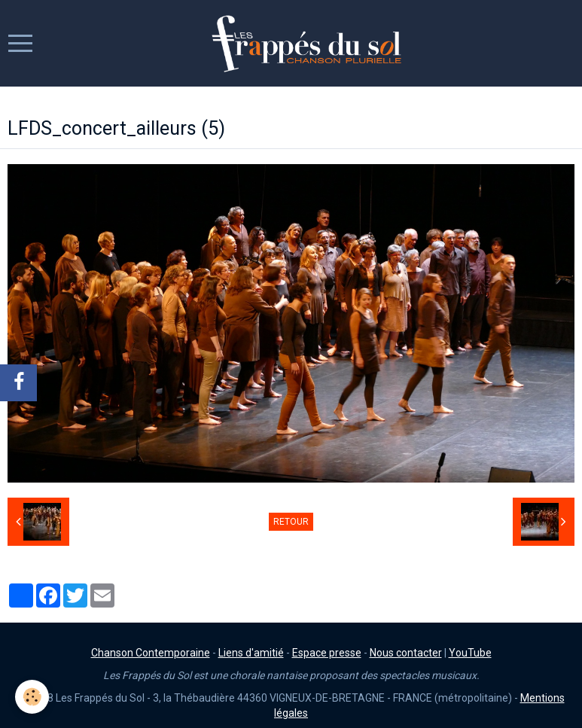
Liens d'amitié (251, 653)
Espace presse (327, 653)
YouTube (470, 653)
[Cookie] (32, 697)
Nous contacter (406, 653)
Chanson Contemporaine (151, 653)
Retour (291, 522)
